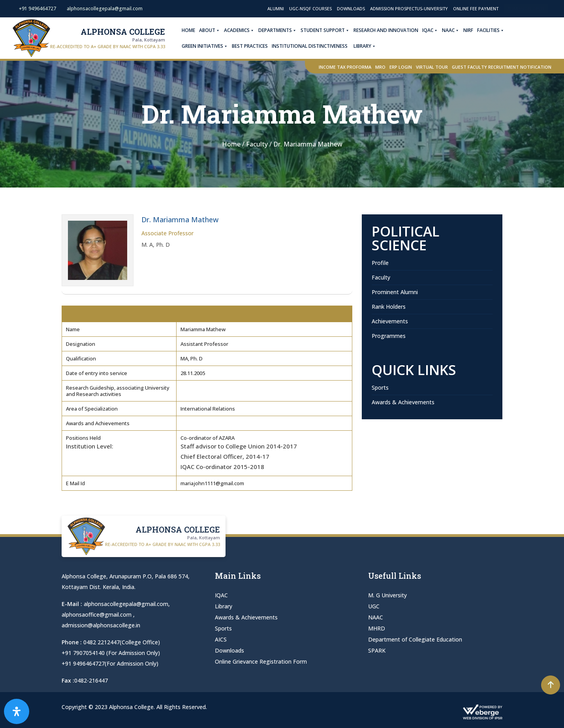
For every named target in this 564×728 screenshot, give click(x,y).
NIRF (473, 30)
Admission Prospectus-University (409, 8)
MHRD (377, 628)
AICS (221, 639)
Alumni (276, 8)
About (214, 30)
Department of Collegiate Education (415, 639)
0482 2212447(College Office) (122, 642)
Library (369, 46)
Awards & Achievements (403, 402)
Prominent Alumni (395, 292)
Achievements (390, 321)
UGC (374, 606)
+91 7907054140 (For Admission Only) (111, 653)
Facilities (495, 30)
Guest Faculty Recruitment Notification (502, 67)
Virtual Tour (432, 67)
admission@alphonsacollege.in (101, 625)
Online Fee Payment (476, 8)
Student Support (329, 30)
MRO (380, 67)
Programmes (389, 336)
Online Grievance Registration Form (261, 661)
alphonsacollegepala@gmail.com (126, 604)
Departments (282, 30)
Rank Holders (389, 307)
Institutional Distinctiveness (314, 46)
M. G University (387, 595)
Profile (380, 263)
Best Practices (254, 46)
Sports (380, 387)
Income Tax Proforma (345, 67)
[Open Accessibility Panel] (17, 711)
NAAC (455, 30)
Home (193, 30)
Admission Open (526, 8)
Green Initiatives (209, 46)
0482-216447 (91, 680)
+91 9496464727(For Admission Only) (110, 663)
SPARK (377, 650)
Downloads (351, 8)
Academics (243, 30)
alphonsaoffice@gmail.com (97, 614)
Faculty (381, 277)
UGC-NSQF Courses (310, 8)
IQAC (434, 30)
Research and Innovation (390, 30)
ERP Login (401, 67)
